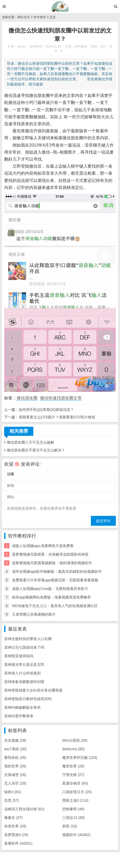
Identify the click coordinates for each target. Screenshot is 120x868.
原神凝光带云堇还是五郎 (24, 665)
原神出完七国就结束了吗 (24, 647)
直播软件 (18, 843)
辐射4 (13, 792)
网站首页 (24, 17)
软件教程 (40, 17)
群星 (70, 826)
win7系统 (15, 749)
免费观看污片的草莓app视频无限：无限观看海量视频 (55, 580)
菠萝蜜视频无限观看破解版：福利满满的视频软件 (52, 563)
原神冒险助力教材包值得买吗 (28, 699)
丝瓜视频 (15, 740)
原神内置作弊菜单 (19, 716)
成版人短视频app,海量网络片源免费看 (43, 546)
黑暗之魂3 (75, 800)
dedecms (73, 749)
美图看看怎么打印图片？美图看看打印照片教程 (57, 417)
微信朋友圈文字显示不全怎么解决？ (36, 450)
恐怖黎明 (73, 809)
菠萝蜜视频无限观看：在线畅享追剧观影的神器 (50, 554)
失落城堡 (15, 775)
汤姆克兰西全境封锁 (24, 809)
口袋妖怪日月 (77, 792)
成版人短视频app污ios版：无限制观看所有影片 (50, 589)
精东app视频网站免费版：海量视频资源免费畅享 (51, 597)
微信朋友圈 (27, 398)
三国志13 (73, 818)
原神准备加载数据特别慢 (24, 682)
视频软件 (76, 835)
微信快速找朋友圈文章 (61, 398)
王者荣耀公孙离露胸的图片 (34, 614)
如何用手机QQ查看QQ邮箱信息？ (46, 410)
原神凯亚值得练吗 (19, 656)
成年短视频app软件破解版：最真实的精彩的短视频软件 (57, 571)
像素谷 (13, 818)
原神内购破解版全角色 (22, 707)
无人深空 (15, 783)
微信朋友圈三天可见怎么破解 (30, 442)
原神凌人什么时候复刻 (22, 673)
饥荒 (12, 800)
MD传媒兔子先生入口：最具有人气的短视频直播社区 (55, 606)
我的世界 (15, 766)
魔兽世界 (73, 766)
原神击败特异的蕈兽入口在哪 (28, 639)
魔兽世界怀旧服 (80, 758)
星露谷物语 (75, 783)
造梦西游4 (16, 835)
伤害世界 (15, 826)
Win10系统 (75, 740)
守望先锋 (73, 775)
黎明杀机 (15, 758)
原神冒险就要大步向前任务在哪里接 (33, 690)
